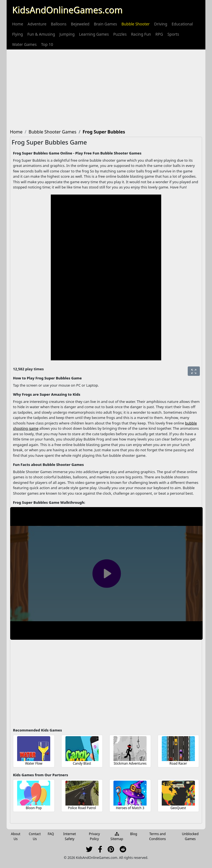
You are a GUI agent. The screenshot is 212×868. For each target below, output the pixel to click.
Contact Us (35, 836)
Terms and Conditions (157, 836)
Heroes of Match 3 (130, 808)
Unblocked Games (190, 836)
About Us (16, 836)
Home (18, 24)
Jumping (67, 34)
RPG (159, 34)
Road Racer (178, 763)
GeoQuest (178, 808)
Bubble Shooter (136, 24)
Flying (18, 34)
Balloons (59, 24)
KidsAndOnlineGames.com (67, 10)
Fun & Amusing (41, 34)
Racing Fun (141, 34)
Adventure (37, 24)
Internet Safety (70, 836)
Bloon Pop (34, 808)
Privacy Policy (94, 836)
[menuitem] (18, 24)
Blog (134, 834)
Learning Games (94, 34)
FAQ (51, 834)
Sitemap (117, 837)
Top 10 (47, 44)
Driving (161, 24)
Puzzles (120, 34)
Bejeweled (80, 24)
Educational (182, 24)
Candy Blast (82, 763)
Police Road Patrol (82, 808)
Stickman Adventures (130, 763)
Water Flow (34, 763)
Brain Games (105, 24)
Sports (173, 34)
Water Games (24, 44)
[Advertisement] (106, 88)
